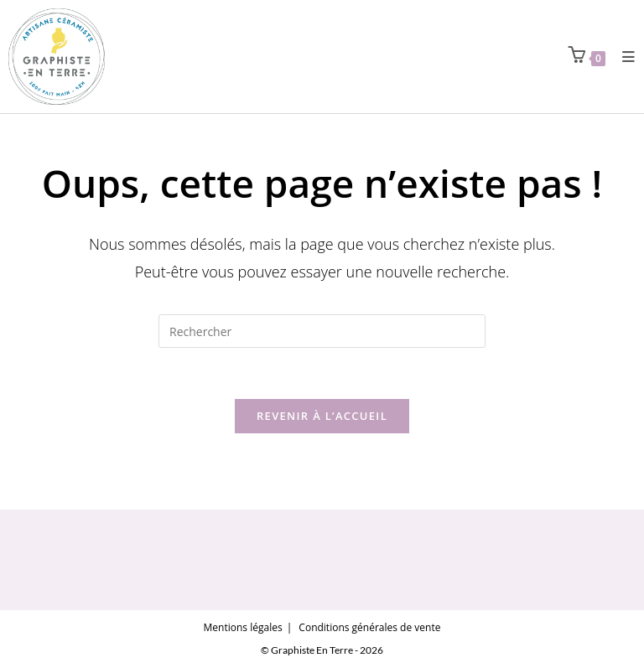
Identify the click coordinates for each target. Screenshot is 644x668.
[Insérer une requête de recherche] (322, 331)
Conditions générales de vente (369, 627)
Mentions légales (243, 627)
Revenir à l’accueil (322, 416)
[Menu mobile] (623, 57)
